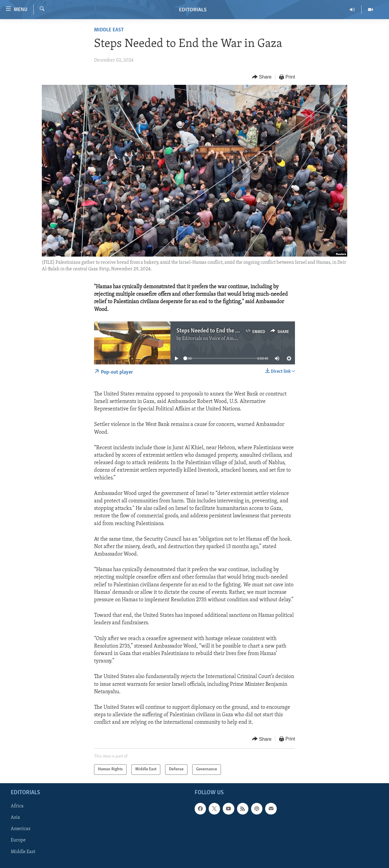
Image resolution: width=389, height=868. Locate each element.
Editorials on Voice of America (213, 339)
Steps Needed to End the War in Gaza (220, 331)
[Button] (262, 77)
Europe (18, 840)
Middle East (109, 30)
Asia (15, 818)
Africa (17, 806)
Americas (21, 829)
